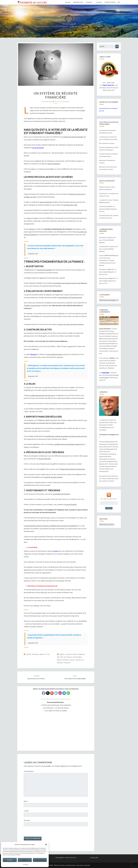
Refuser (25, 860)
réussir (60, 660)
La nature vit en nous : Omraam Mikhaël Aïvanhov (107, 240)
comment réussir (71, 654)
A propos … (90, 2)
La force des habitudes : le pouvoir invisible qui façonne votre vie (108, 209)
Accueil (68, 2)
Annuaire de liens (70, 858)
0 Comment (65, 102)
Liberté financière (32, 654)
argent (62, 654)
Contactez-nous (110, 2)
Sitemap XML (94, 858)
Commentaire (29, 771)
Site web (27, 820)
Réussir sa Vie (44, 654)
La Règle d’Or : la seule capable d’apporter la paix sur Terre (108, 272)
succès (72, 660)
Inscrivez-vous (78, 2)
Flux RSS (99, 2)
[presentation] (38, 832)
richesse (66, 660)
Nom (26, 801)
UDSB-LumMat (56, 732)
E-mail (27, 811)
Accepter (10, 860)
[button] (46, 845)
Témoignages (60, 858)
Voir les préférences (40, 860)
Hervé (57, 102)
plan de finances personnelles (71, 657)
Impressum (26, 864)
